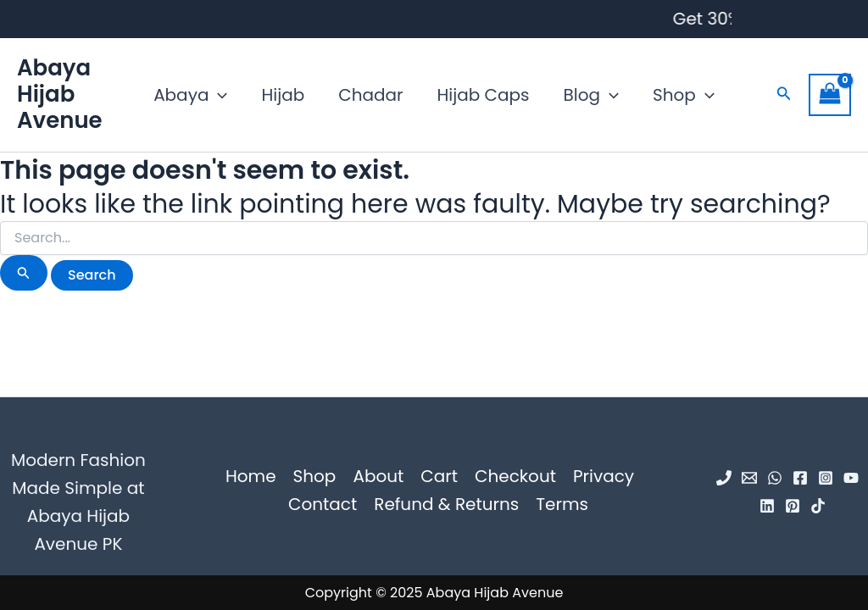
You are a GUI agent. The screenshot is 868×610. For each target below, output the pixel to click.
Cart (439, 476)
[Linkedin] (767, 506)
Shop (684, 95)
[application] (218, 95)
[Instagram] (826, 478)
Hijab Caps (483, 95)
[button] (784, 95)
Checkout (515, 476)
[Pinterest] (793, 506)
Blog (592, 95)
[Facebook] (800, 478)
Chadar (370, 95)
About (378, 476)
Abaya (190, 95)
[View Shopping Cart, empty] (830, 95)
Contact (323, 504)
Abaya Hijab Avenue (60, 94)
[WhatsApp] (775, 478)
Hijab (283, 95)
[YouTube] (851, 478)
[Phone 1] (724, 478)
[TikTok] (818, 506)
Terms (562, 504)
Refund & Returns (446, 504)
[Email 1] (749, 478)
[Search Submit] (24, 273)
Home (251, 476)
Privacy (604, 476)
